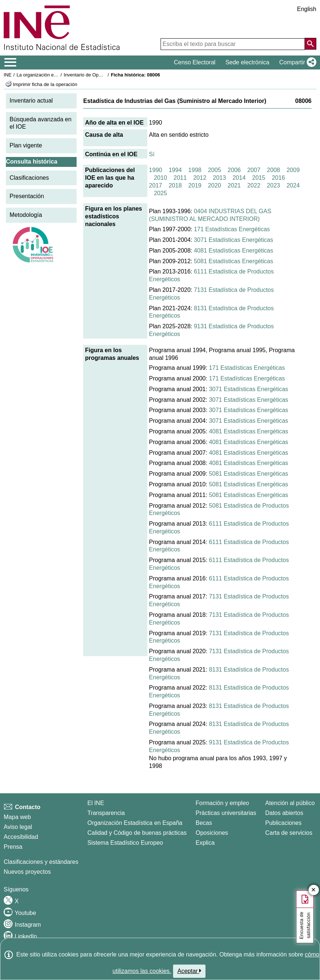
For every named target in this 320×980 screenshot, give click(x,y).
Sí (152, 154)
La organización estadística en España (57, 75)
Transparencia (106, 813)
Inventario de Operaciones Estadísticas (105, 75)
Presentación (27, 196)
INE (8, 75)
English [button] (307, 9)
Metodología (26, 215)
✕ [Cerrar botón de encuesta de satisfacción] (314, 890)
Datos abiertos (284, 813)
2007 (254, 170)
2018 (175, 185)
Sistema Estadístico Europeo (125, 843)
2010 (161, 178)
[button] (296, 62)
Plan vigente (26, 145)
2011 (180, 178)
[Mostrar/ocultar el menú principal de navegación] (10, 62)
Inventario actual (31, 101)
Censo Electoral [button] (195, 62)
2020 (215, 185)
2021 (234, 185)
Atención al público (290, 803)
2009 (293, 170)
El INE (96, 803)
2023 (274, 185)
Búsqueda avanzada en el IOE (41, 123)
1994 (175, 170)
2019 (195, 185)
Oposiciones (212, 833)
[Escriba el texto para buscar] (233, 44)
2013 (219, 178)
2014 (239, 178)
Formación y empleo (222, 803)
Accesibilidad (21, 837)
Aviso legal (18, 827)
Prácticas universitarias (226, 813)
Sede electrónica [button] (247, 62)
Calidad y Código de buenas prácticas (137, 833)
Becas (204, 823)
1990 (156, 170)
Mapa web (17, 817)
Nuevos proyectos (27, 872)
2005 (215, 170)
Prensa (13, 847)
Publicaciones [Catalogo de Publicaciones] (283, 823)
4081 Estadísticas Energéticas (233, 251)
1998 (195, 170)
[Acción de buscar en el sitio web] (310, 44)
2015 (259, 178)
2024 (293, 185)
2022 (254, 185)
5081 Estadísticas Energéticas (233, 261)
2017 (156, 185)
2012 (200, 178)
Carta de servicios (289, 833)
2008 (274, 170)
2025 (161, 193)
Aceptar (189, 971)
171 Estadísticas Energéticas (232, 229)
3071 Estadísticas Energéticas (233, 240)
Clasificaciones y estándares (41, 862)
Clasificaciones (29, 178)
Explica (205, 843)
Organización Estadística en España (135, 823)
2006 (234, 170)
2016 (278, 178)
